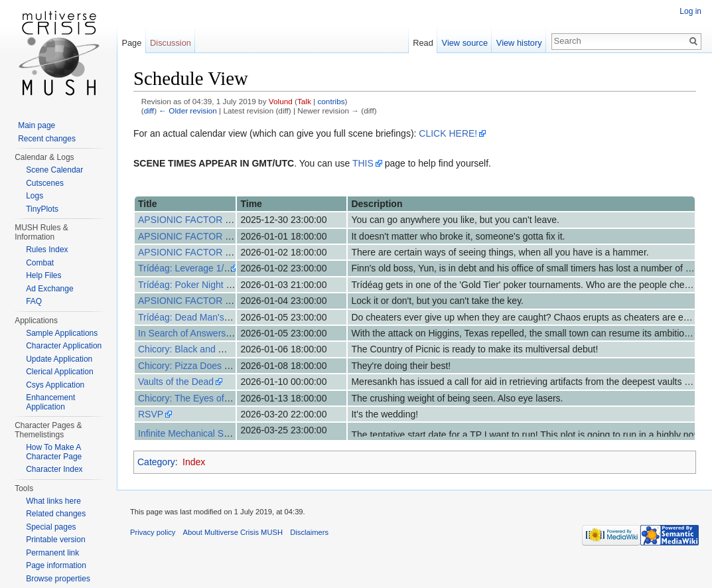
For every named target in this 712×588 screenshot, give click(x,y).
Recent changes (47, 139)
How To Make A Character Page (54, 452)
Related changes (56, 514)
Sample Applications (62, 333)
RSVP (151, 414)
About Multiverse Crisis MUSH (233, 532)
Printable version (55, 540)
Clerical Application (59, 372)
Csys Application (55, 385)
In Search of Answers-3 (186, 333)
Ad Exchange (49, 289)
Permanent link (52, 553)
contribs (331, 101)
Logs (35, 196)
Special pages (51, 527)
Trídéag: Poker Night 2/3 (188, 285)
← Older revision (188, 110)
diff (149, 110)
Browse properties (58, 579)
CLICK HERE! (448, 133)
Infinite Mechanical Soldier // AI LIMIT (215, 433)
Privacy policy (153, 532)
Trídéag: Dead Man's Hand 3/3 (201, 317)
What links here (53, 501)
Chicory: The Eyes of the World (202, 398)
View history (519, 43)
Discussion (171, 43)
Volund (281, 101)
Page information (56, 565)
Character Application (64, 346)
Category (156, 462)
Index (194, 462)
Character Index (54, 469)
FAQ (34, 301)
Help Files (43, 275)
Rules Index (47, 250)
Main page (36, 125)
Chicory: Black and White (190, 349)
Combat (40, 263)
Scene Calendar (54, 170)
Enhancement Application (50, 402)
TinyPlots (42, 209)
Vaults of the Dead (176, 382)
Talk (304, 101)
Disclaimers (309, 532)
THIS (363, 163)
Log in (690, 11)
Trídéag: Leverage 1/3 (183, 268)
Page (131, 43)
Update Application (59, 359)
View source (465, 43)
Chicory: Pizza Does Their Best (202, 366)
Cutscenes (45, 183)
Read (423, 43)
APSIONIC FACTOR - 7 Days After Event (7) (230, 301)
